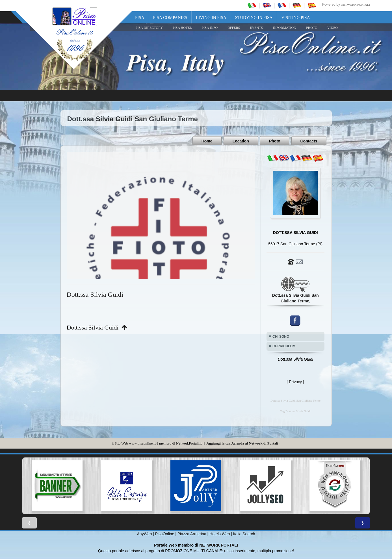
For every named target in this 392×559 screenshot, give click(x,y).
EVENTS (256, 28)
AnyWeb (145, 534)
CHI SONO (281, 336)
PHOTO (312, 28)
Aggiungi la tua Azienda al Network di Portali (242, 443)
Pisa (140, 18)
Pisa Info (210, 28)
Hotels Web (220, 534)
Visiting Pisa (295, 18)
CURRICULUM (284, 346)
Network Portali (355, 5)
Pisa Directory (149, 28)
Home (207, 141)
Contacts (309, 141)
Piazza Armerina (192, 534)
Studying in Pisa (254, 18)
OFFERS (234, 28)
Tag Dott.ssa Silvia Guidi (295, 411)
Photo (275, 141)
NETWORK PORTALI (219, 545)
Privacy (295, 382)
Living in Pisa (211, 18)
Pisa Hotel (182, 28)
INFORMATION (284, 28)
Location (241, 141)
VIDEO (333, 28)
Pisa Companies (170, 18)
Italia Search (244, 534)
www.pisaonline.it (142, 443)
